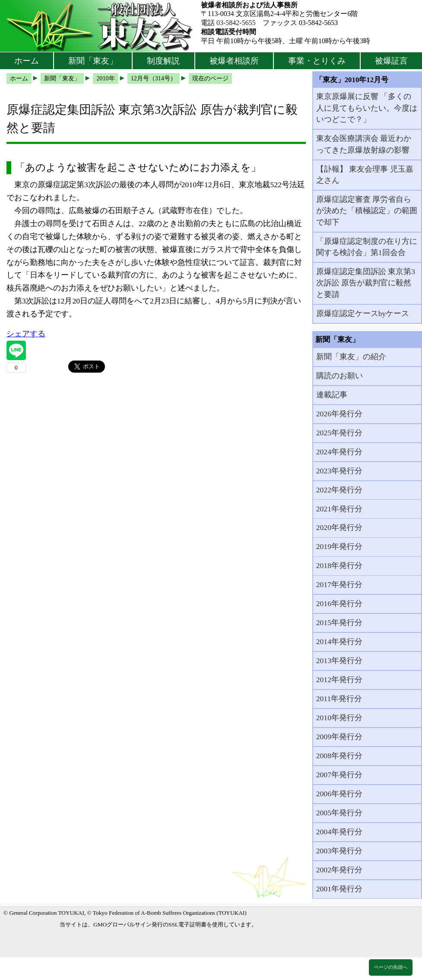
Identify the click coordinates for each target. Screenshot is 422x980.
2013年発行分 (339, 661)
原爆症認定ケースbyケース (363, 313)
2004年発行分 (339, 832)
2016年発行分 (339, 603)
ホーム (27, 61)
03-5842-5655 (236, 23)
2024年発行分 (339, 452)
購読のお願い (340, 376)
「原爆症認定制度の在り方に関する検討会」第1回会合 (367, 247)
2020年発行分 (339, 527)
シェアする (26, 334)
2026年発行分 (339, 414)
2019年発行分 (339, 546)
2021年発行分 (339, 509)
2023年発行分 (339, 471)
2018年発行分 (339, 565)
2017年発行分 (339, 584)
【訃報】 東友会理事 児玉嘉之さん (365, 175)
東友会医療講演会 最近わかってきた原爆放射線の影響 (364, 144)
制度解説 (163, 61)
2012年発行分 (339, 680)
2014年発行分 (339, 642)
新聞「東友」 (93, 61)
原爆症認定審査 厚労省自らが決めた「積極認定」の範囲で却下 (367, 211)
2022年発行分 (339, 490)
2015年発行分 (339, 622)
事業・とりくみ (317, 61)
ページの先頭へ (391, 967)
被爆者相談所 (234, 61)
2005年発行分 (339, 813)
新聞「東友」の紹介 (351, 357)
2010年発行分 (339, 718)
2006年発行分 (339, 794)
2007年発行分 (339, 775)
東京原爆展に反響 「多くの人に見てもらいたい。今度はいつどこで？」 (367, 108)
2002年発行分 (339, 870)
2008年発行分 (339, 756)
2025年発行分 (339, 433)
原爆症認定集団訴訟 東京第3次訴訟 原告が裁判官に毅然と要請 (366, 283)
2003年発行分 (339, 851)
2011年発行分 (339, 699)
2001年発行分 (339, 889)
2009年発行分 (339, 737)
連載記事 (332, 395)
